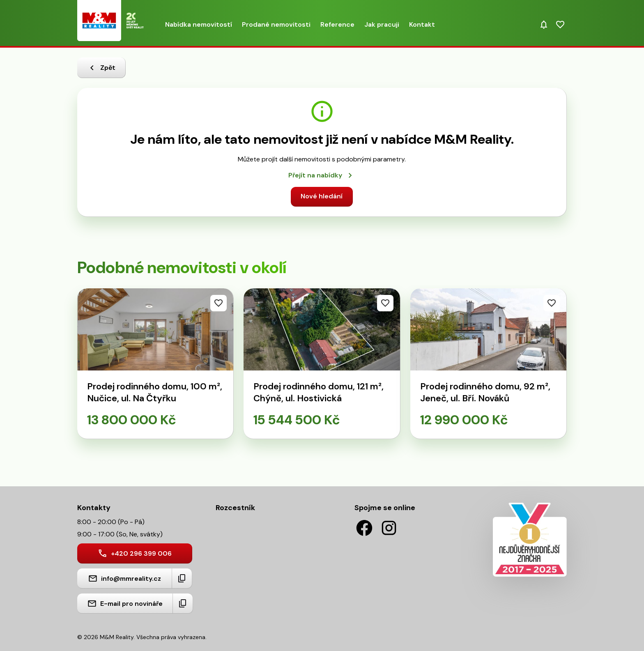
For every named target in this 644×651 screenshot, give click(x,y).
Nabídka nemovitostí (199, 24)
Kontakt (422, 24)
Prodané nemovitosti (276, 24)
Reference (337, 24)
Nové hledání (322, 196)
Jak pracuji (382, 24)
